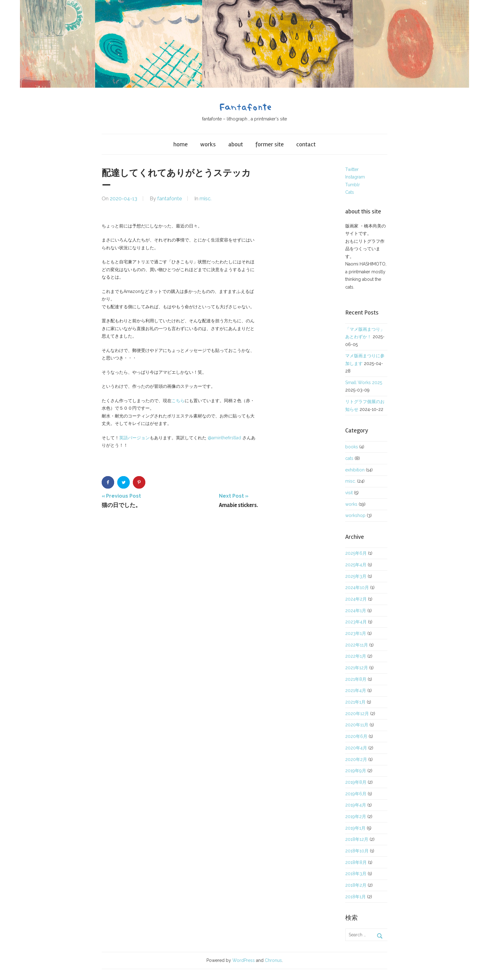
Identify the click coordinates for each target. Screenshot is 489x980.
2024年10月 (357, 588)
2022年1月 (356, 656)
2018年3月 (356, 874)
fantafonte (169, 199)
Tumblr (353, 185)
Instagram (355, 177)
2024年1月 (356, 611)
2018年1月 (356, 897)
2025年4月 (356, 565)
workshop (355, 515)
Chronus (273, 960)
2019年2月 (356, 817)
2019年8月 (356, 782)
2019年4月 (356, 805)
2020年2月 (356, 759)
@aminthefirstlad (224, 438)
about (236, 144)
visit (349, 493)
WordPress (244, 960)
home (181, 144)
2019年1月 (355, 828)
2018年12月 (357, 839)
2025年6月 (356, 553)
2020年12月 (357, 714)
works (208, 144)
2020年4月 (356, 748)
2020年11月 (357, 725)
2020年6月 (356, 736)
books (352, 447)
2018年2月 (356, 885)
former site (270, 144)
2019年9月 (356, 771)
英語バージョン (134, 438)
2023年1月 (356, 633)
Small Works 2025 (364, 383)
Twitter (352, 169)
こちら (178, 401)
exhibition (355, 470)
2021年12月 (357, 668)
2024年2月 (356, 599)
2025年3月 (356, 576)
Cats (350, 192)
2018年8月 (356, 862)
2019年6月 (356, 794)
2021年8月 (356, 679)
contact (306, 144)
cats (349, 458)
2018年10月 (357, 851)
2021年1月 (355, 702)
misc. (206, 199)
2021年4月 (356, 690)
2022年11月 (357, 645)
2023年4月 (356, 622)
